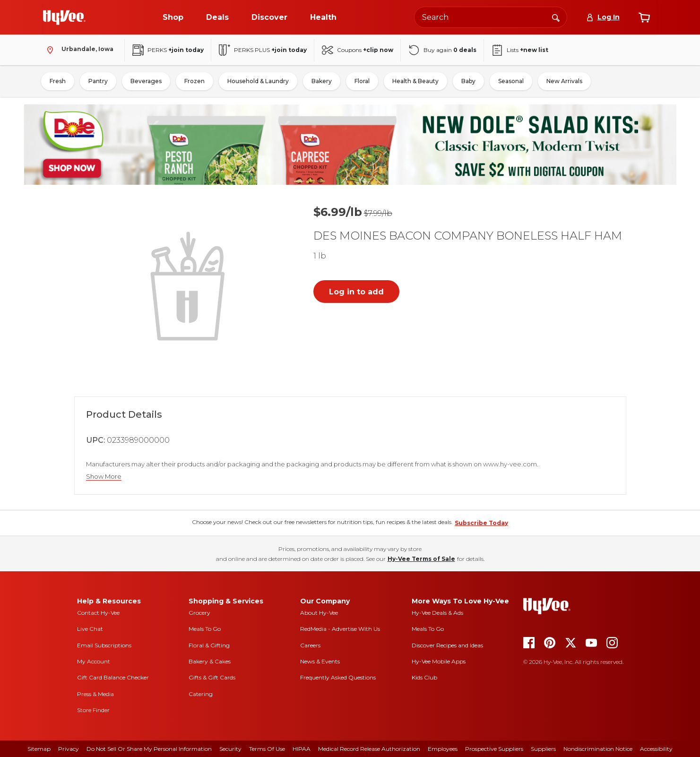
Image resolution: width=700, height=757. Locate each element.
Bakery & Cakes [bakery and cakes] (210, 661)
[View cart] (644, 17)
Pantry (98, 81)
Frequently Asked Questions (338, 677)
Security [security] (230, 749)
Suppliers (543, 749)
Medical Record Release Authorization (369, 749)
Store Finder (93, 710)
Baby (468, 81)
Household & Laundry (258, 81)
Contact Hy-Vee (98, 613)
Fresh (58, 81)
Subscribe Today (481, 523)
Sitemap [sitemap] (39, 749)
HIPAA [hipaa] (302, 749)
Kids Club (424, 677)
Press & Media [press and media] (95, 694)
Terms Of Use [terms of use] (267, 749)
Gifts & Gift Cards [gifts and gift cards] (212, 677)
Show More (104, 477)
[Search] (556, 17)
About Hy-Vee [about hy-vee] (319, 613)
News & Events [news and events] (320, 661)
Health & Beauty (415, 81)
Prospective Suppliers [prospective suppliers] (494, 749)
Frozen (194, 81)
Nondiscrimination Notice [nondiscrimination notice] (598, 749)
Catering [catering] (201, 694)
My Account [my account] (94, 661)
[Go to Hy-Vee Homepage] (64, 17)
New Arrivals (564, 81)
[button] (190, 285)
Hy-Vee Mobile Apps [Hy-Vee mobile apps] (439, 661)
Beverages (146, 81)
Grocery (199, 613)
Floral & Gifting (209, 645)
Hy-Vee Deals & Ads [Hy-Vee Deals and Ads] (437, 613)
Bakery (322, 81)
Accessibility (656, 749)
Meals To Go (205, 629)
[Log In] (603, 17)
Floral (362, 81)
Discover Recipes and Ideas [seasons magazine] (447, 645)
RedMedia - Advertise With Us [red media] (340, 629)
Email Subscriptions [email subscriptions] (104, 645)
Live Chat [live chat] (90, 629)
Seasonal (511, 81)
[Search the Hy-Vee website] (491, 17)
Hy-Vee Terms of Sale (421, 559)
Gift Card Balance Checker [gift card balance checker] (113, 677)
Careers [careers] (310, 645)
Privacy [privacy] (69, 749)
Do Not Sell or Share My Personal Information (149, 749)
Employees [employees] (443, 749)
